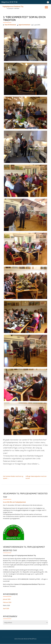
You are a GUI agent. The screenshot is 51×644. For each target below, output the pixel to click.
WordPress (33, 639)
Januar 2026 (7, 599)
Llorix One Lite (19, 639)
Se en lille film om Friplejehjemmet (14, 502)
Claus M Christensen (10, 25)
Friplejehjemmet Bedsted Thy (13, 7)
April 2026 (6, 608)
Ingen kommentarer (24, 25)
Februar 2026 (7, 602)
